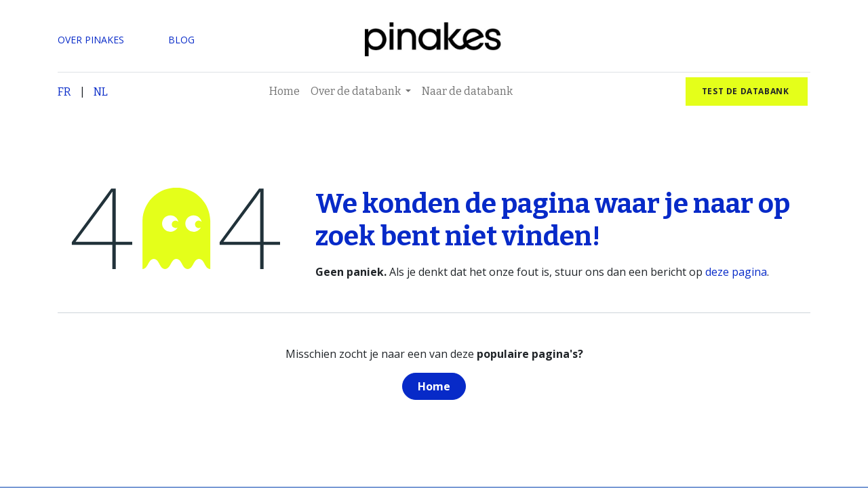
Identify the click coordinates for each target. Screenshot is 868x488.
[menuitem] (284, 91)
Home (434, 386)
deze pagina (736, 272)
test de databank (747, 91)
